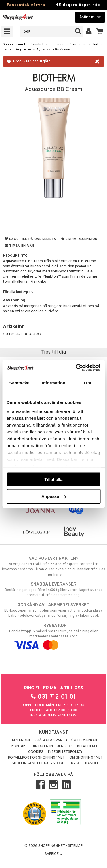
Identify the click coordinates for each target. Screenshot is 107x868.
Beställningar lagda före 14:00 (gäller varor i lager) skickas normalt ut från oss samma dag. (53, 590)
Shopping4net (14, 44)
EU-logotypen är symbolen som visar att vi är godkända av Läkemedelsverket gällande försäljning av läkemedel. (53, 610)
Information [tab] (54, 383)
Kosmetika (78, 44)
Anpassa (54, 496)
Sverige (53, 854)
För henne (56, 44)
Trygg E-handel (84, 763)
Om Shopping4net (86, 758)
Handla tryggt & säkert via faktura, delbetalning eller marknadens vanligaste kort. (53, 635)
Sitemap (75, 846)
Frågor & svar (49, 741)
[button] (100, 32)
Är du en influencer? (53, 746)
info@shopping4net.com (53, 716)
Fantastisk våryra (26, 5)
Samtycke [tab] (19, 383)
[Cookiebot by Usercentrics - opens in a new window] (76, 368)
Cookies (36, 752)
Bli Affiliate (88, 746)
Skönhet (37, 44)
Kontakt (20, 746)
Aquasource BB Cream (53, 50)
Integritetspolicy (65, 752)
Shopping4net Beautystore (38, 763)
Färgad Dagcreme (17, 50)
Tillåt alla (54, 479)
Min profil (22, 741)
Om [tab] (88, 383)
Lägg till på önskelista (31, 239)
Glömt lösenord (82, 741)
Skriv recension (79, 239)
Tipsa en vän (19, 246)
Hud (95, 44)
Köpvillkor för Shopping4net (36, 758)
